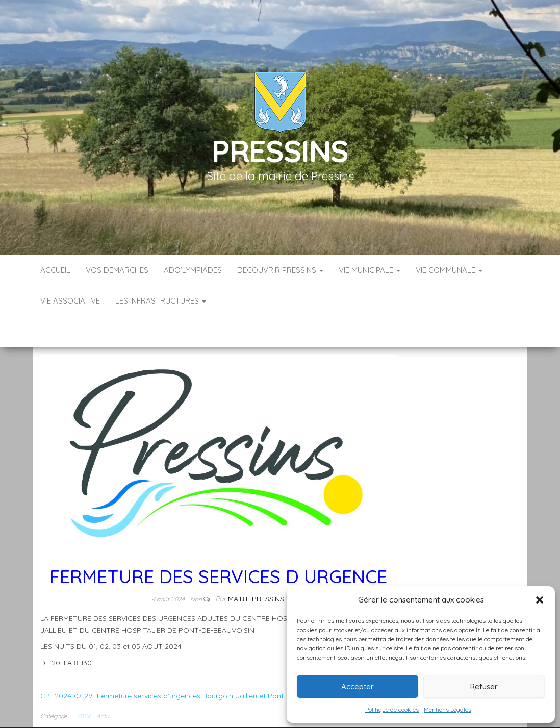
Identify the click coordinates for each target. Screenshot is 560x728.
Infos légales (248, 717)
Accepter (358, 686)
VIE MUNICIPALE (370, 270)
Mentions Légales (448, 709)
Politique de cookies (392, 709)
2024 (83, 685)
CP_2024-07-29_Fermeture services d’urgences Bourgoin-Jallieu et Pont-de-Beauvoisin (187, 665)
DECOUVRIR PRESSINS (280, 270)
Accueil (55, 270)
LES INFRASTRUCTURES (161, 301)
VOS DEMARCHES (117, 270)
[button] (540, 600)
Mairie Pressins (256, 568)
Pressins (280, 151)
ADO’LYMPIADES (193, 270)
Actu (103, 685)
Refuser (484, 686)
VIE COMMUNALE (449, 270)
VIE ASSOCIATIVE (70, 301)
